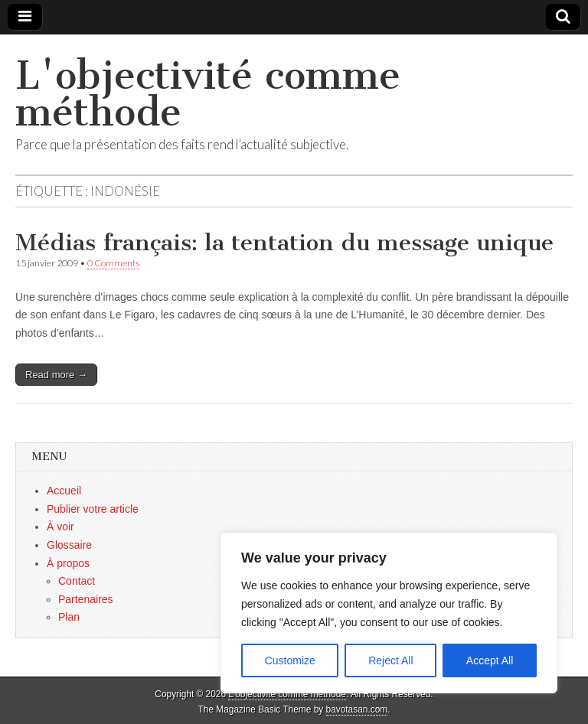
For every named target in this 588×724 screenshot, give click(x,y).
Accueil (64, 491)
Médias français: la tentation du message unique (284, 243)
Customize (290, 660)
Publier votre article (93, 509)
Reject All (390, 660)
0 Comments (113, 263)
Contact (77, 581)
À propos (68, 563)
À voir (60, 527)
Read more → (56, 375)
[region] (389, 613)
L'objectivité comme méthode (208, 94)
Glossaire (69, 545)
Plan (69, 617)
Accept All (490, 660)
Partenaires (86, 599)
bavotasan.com (357, 709)
